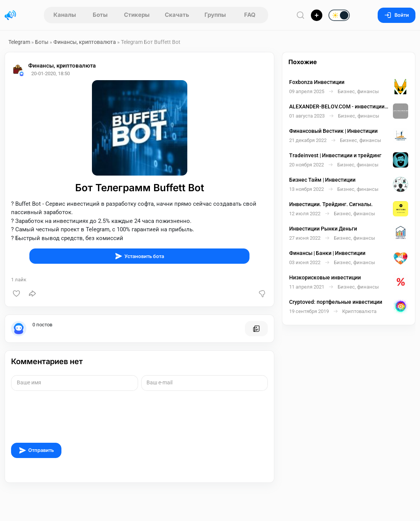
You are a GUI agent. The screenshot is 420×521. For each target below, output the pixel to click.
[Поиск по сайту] (301, 15)
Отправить (36, 450)
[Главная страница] (10, 15)
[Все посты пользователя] (256, 329)
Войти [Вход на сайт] (397, 15)
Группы (215, 15)
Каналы (65, 15)
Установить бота (139, 256)
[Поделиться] (32, 294)
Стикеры (137, 15)
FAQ (250, 15)
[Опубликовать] (317, 15)
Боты (100, 15)
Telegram (19, 42)
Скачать (177, 15)
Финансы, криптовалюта (85, 42)
